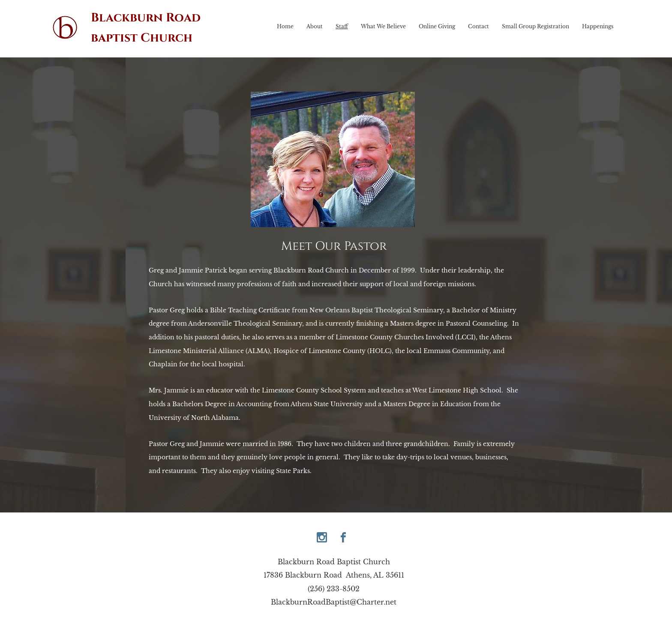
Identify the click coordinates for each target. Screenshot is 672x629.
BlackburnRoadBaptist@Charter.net (334, 602)
